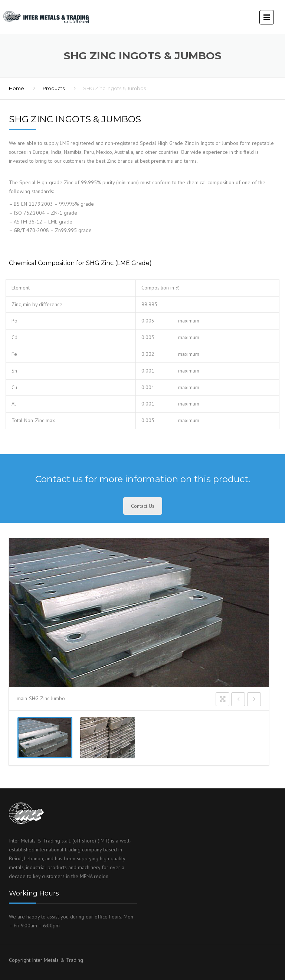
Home (17, 88)
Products (54, 88)
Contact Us (143, 506)
